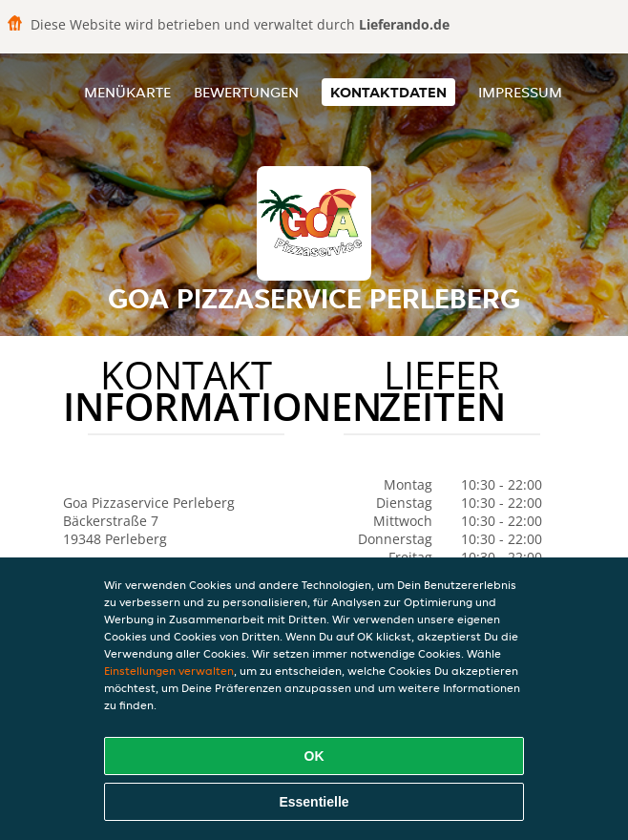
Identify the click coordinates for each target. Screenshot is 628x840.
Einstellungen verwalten (169, 671)
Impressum (520, 92)
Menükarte (127, 92)
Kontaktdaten (388, 92)
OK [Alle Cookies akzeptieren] (314, 756)
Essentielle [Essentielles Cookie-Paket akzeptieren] (314, 802)
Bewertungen (246, 92)
